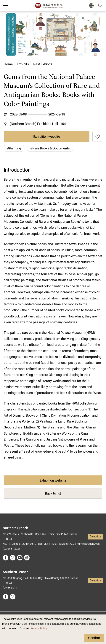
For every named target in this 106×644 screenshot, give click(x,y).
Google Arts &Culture (27, 558)
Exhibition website (47, 137)
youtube (20, 558)
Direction (95, 537)
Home (8, 64)
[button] (91, 6)
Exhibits (23, 64)
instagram (13, 558)
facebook (6, 558)
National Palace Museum (49, 6)
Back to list (53, 493)
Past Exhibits (43, 64)
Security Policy (39, 628)
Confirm (94, 638)
